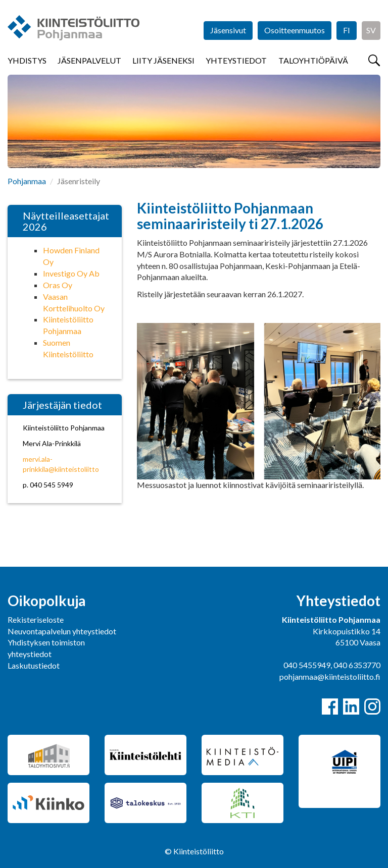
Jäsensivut (228, 30)
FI (347, 30)
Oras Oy (58, 285)
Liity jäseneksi (163, 60)
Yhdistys (27, 60)
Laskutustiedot (34, 665)
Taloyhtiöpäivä (313, 60)
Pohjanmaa (27, 181)
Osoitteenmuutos (295, 30)
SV (371, 30)
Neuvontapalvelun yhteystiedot (62, 631)
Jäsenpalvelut (89, 60)
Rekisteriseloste (36, 619)
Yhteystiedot (236, 60)
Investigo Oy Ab (71, 273)
